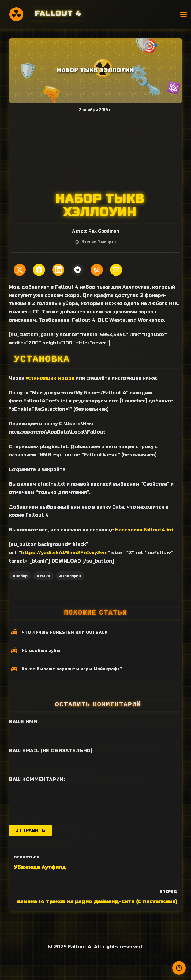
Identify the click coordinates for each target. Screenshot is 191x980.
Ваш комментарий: (37, 779)
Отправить (30, 830)
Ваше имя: (24, 722)
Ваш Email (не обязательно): (51, 751)
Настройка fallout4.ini (144, 530)
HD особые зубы (41, 651)
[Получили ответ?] (179, 968)
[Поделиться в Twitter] (20, 270)
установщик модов (50, 378)
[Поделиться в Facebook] (39, 270)
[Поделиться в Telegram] (78, 270)
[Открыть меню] (183, 15)
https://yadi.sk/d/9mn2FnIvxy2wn (64, 553)
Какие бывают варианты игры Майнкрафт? (72, 669)
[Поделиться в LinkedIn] (58, 270)
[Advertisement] (96, 152)
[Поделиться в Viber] (97, 270)
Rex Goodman (104, 231)
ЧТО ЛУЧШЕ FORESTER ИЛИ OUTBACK (65, 632)
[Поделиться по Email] (116, 270)
